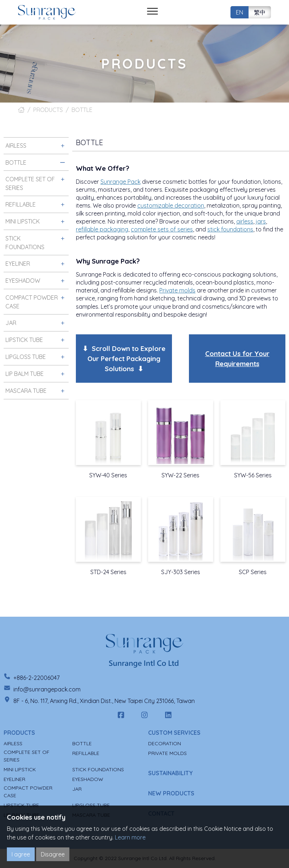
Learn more (130, 837)
